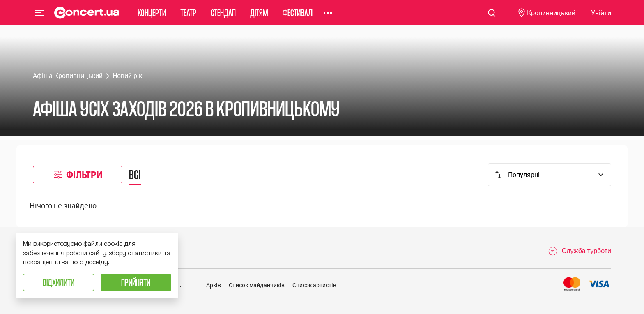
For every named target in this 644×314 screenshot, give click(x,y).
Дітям (259, 18)
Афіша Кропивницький (68, 76)
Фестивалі (298, 18)
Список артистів (314, 285)
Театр (188, 18)
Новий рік (127, 76)
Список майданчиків (257, 285)
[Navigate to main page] (87, 18)
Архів (214, 285)
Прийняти (136, 282)
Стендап (223, 18)
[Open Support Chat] (580, 251)
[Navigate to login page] (601, 19)
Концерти (152, 18)
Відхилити (59, 282)
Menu (40, 18)
